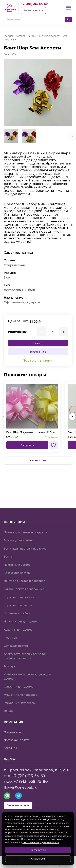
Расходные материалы (22, 695)
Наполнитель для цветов (24, 608)
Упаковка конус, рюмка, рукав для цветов (28, 667)
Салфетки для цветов (21, 678)
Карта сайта (13, 810)
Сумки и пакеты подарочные (27, 573)
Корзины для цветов (20, 616)
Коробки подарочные (21, 582)
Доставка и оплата (19, 734)
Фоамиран (12, 625)
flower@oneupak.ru (23, 781)
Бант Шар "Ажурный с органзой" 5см (31, 436)
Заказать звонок (35, 11)
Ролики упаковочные (21, 521)
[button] (72, 136)
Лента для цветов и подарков (27, 564)
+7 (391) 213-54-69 (38, 4)
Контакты (11, 742)
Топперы (11, 656)
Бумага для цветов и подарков (28, 530)
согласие (45, 836)
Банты (9, 538)
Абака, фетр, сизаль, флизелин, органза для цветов (28, 645)
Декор (9, 704)
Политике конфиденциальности (41, 842)
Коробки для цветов (20, 590)
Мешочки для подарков (23, 686)
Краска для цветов (19, 556)
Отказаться (38, 859)
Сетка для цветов (18, 634)
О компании (13, 725)
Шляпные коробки (19, 599)
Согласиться (38, 850)
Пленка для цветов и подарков (28, 513)
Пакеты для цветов (19, 547)
